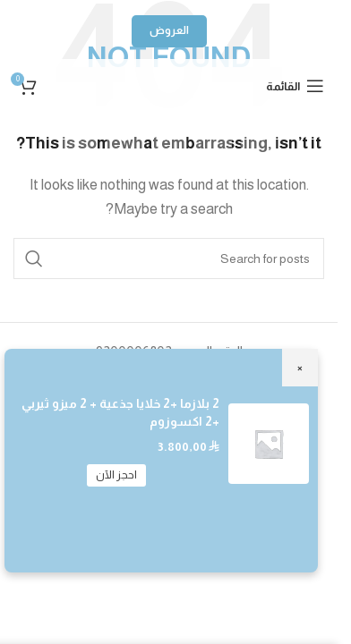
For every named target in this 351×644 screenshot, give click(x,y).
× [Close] (300, 367)
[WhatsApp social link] (169, 135)
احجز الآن (116, 475)
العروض (169, 30)
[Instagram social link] (259, 135)
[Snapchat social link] (124, 135)
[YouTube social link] (214, 135)
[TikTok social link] (80, 135)
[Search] (169, 258)
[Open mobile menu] (295, 86)
